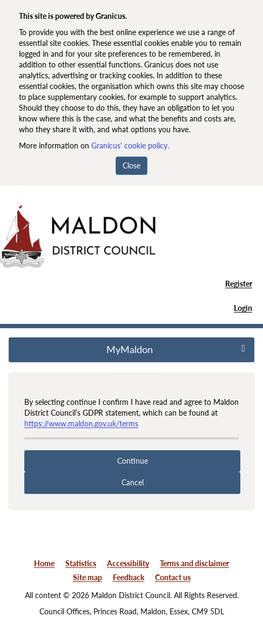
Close (131, 165)
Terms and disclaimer (194, 563)
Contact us (173, 577)
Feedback (129, 577)
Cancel (133, 482)
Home (44, 563)
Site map (87, 577)
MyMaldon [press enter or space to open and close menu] (176, 349)
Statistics (81, 563)
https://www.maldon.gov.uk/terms (81, 423)
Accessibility (128, 563)
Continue (133, 461)
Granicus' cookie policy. (130, 145)
